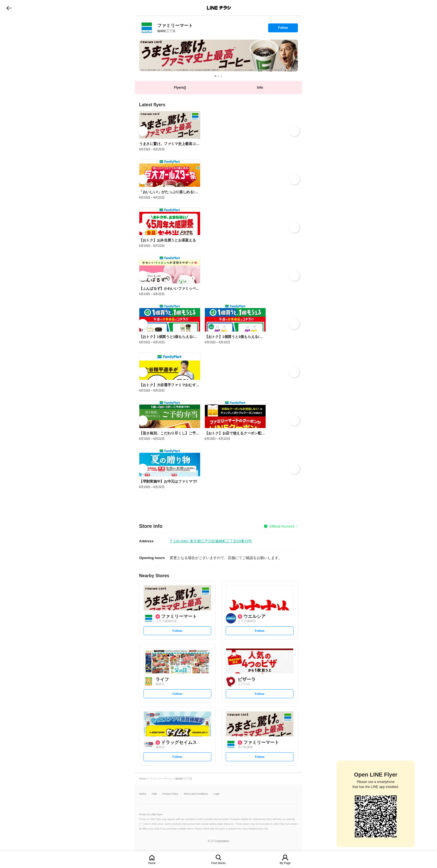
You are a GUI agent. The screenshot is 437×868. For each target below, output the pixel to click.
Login (217, 794)
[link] (147, 28)
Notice (143, 794)
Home (152, 863)
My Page (285, 863)
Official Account (282, 526)
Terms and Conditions (196, 794)
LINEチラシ (219, 8)
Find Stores (218, 863)
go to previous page (9, 8)
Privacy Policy (170, 794)
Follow (283, 29)
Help (155, 794)
